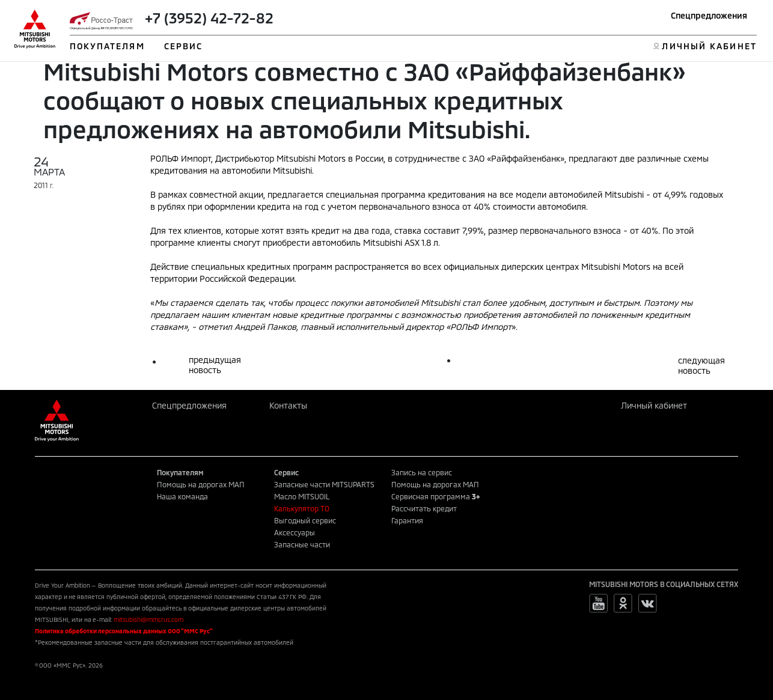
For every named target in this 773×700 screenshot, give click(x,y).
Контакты (288, 405)
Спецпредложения (709, 15)
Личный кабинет (654, 405)
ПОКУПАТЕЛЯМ (107, 46)
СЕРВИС (184, 46)
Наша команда (182, 496)
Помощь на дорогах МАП (201, 484)
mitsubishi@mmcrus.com (148, 619)
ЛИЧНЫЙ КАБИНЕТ (709, 46)
